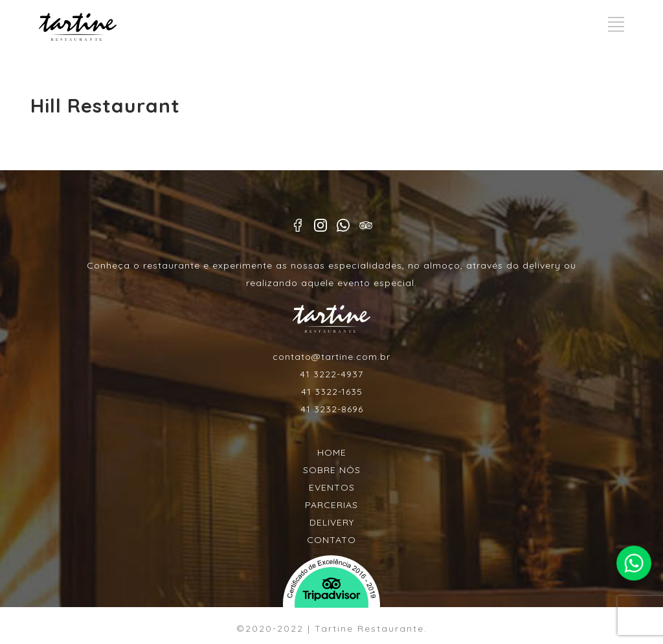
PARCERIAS (331, 505)
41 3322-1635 (332, 392)
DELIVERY (332, 522)
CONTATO (331, 540)
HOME (332, 452)
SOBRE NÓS (332, 470)
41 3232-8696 (332, 409)
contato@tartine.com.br (331, 357)
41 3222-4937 (331, 374)
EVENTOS (332, 487)
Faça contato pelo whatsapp (634, 563)
